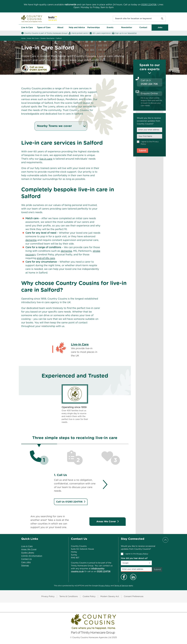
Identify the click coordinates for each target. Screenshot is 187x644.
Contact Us (26, 559)
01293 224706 (149, 5)
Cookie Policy (89, 596)
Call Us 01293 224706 (71, 502)
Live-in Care (80, 344)
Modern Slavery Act (110, 596)
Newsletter (132, 33)
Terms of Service (121, 586)
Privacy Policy (142, 554)
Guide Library (28, 553)
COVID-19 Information (32, 556)
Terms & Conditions (69, 596)
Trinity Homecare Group (57, 33)
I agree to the (150, 143)
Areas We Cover (108, 522)
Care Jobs (26, 562)
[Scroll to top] (165, 540)
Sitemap (25, 566)
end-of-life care (46, 258)
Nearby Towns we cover (62, 126)
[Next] (103, 485)
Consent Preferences (134, 596)
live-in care (46, 159)
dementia (31, 240)
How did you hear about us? (134, 558)
